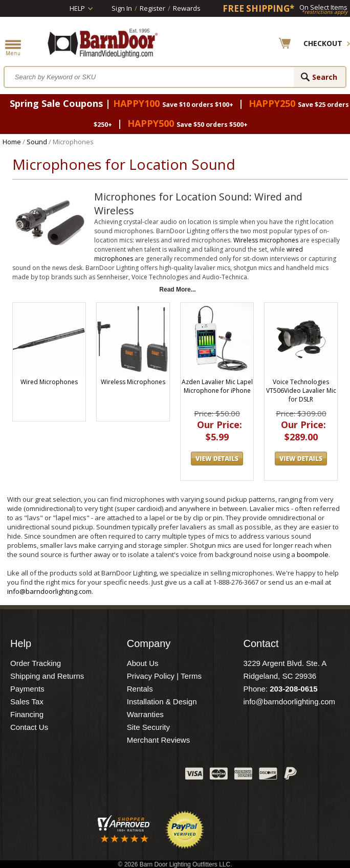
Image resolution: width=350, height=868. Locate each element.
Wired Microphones (49, 382)
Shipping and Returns (47, 676)
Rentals (140, 689)
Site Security (148, 727)
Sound (37, 142)
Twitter (101, 776)
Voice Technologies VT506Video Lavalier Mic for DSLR (301, 391)
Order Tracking (36, 663)
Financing (27, 714)
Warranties (145, 714)
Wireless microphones (266, 240)
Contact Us (29, 727)
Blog (126, 776)
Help (77, 8)
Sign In (122, 8)
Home (12, 142)
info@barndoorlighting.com (49, 591)
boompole (313, 554)
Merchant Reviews (158, 740)
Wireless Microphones (133, 382)
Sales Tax (27, 702)
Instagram (152, 776)
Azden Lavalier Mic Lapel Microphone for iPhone (217, 386)
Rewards (187, 8)
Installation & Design (162, 702)
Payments (27, 689)
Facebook (75, 776)
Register (152, 8)
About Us (143, 663)
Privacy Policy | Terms (164, 676)
